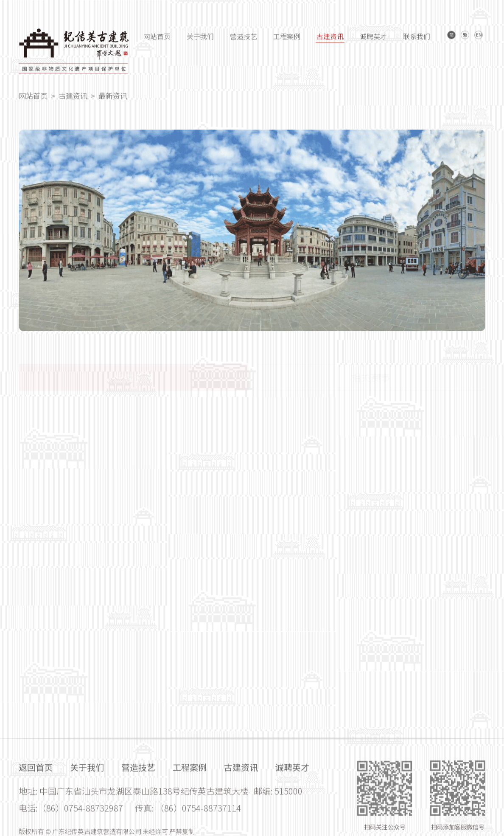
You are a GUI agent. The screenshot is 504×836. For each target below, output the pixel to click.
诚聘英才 (373, 41)
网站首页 (157, 41)
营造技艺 (244, 41)
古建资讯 (330, 41)
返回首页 (36, 830)
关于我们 (200, 41)
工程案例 (287, 41)
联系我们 (417, 41)
